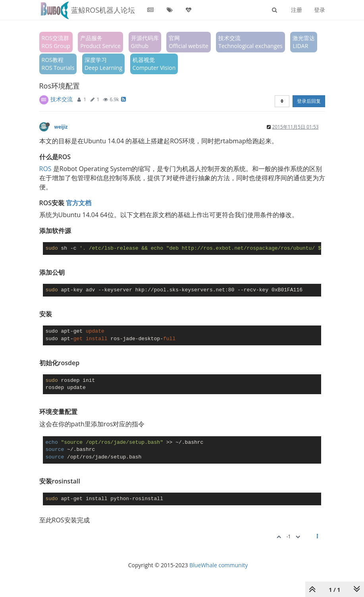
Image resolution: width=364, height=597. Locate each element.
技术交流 (62, 99)
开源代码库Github (145, 42)
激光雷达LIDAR (304, 42)
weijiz (61, 127)
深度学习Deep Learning (103, 64)
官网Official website (188, 42)
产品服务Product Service (100, 42)
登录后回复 (309, 101)
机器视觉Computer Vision (154, 64)
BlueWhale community (219, 565)
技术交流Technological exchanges (250, 42)
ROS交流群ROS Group (56, 42)
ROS (45, 169)
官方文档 (79, 203)
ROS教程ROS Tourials (58, 64)
